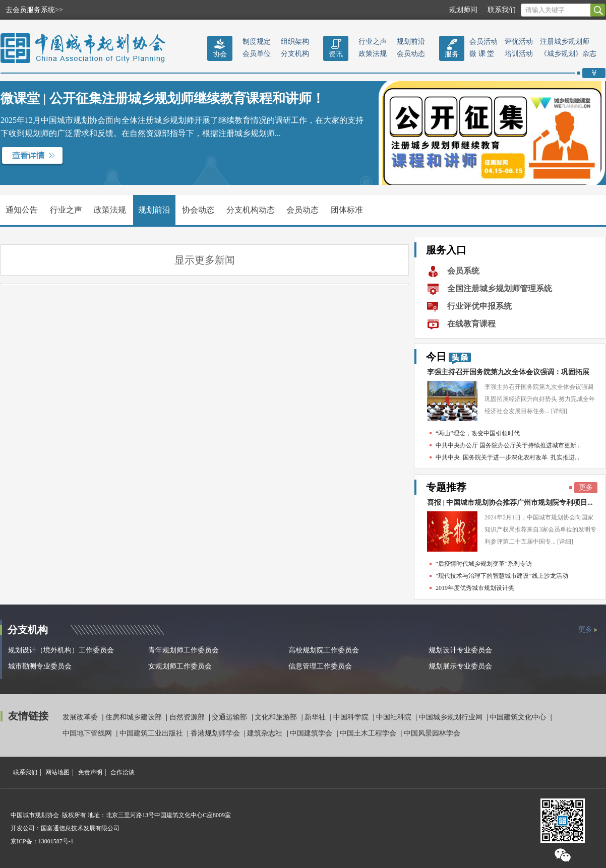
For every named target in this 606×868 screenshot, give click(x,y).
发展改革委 (81, 717)
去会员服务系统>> (34, 10)
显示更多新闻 (205, 260)
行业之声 (373, 42)
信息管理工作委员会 (320, 666)
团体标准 (347, 210)
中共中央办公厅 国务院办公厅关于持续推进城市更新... (508, 445)
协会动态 (198, 210)
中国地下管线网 (88, 733)
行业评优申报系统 (479, 306)
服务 (452, 54)
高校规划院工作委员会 (324, 650)
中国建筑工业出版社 (152, 733)
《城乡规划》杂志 (568, 54)
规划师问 (463, 10)
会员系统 (463, 271)
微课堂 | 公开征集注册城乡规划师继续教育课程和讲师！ (163, 98)
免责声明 (90, 772)
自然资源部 (188, 717)
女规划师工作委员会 (180, 666)
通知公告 (22, 210)
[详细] (559, 411)
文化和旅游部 (277, 717)
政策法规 (373, 54)
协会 (220, 54)
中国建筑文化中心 (519, 717)
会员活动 (483, 42)
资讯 (336, 54)
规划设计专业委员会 (460, 650)
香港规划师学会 (216, 733)
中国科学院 (352, 717)
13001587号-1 (56, 841)
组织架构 (295, 42)
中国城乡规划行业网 (452, 717)
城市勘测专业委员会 (40, 666)
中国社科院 (395, 717)
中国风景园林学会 (432, 733)
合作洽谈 (123, 772)
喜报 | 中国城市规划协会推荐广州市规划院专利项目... (510, 503)
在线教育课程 (471, 324)
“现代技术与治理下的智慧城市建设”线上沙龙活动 (502, 576)
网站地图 (57, 772)
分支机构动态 (251, 210)
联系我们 (502, 10)
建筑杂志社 (266, 733)
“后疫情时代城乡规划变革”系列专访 (484, 564)
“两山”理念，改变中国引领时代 (478, 433)
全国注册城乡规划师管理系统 (500, 288)
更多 (586, 487)
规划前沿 (411, 42)
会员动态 (411, 54)
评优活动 (519, 42)
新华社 (316, 717)
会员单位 (257, 54)
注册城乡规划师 (565, 42)
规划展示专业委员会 (460, 666)
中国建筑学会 (312, 733)
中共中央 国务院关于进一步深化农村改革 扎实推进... (507, 457)
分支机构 (295, 54)
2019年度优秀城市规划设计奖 (475, 588)
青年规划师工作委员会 (184, 650)
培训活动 (519, 54)
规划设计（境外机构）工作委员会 (61, 650)
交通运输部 (230, 717)
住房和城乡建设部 (135, 717)
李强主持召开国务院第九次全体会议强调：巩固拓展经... (508, 375)
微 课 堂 (482, 54)
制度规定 (257, 42)
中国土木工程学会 (369, 733)
